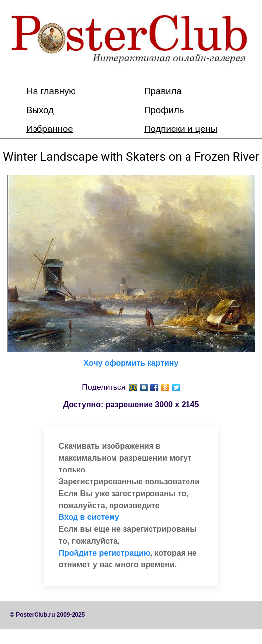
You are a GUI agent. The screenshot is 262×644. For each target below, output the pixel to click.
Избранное (50, 129)
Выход (40, 110)
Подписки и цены (181, 129)
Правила (163, 91)
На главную (51, 91)
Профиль (164, 110)
